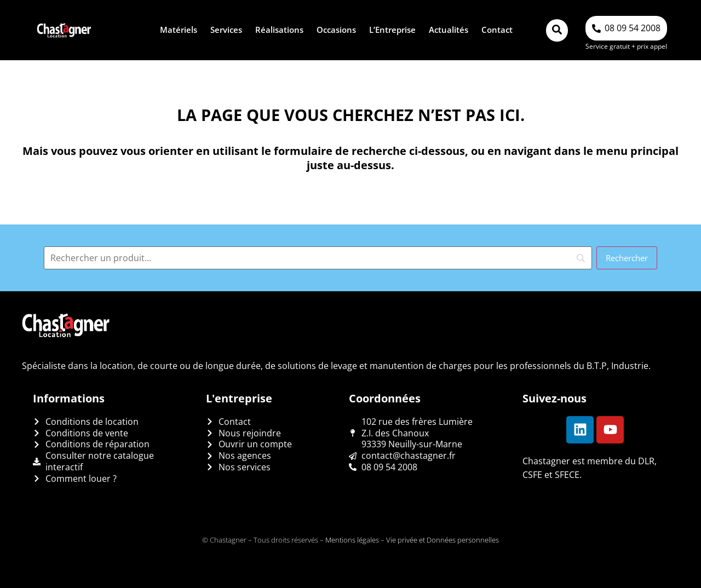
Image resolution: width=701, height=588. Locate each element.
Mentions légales (352, 540)
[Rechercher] (627, 258)
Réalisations (279, 30)
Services (226, 30)
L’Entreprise (392, 30)
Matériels (179, 30)
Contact (497, 30)
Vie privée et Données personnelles (443, 540)
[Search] (318, 258)
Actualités (449, 30)
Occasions (336, 30)
